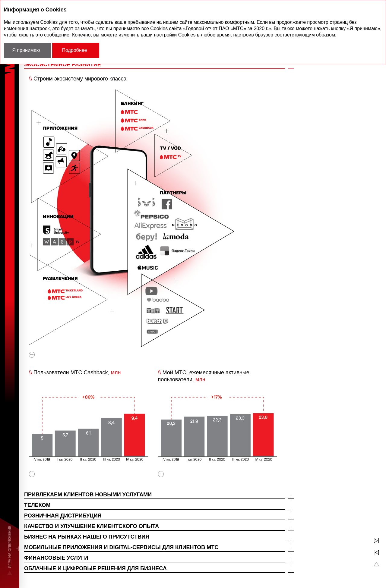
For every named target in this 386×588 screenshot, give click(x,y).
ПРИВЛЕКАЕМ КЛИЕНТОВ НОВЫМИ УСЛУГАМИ (88, 495)
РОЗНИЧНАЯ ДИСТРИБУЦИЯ (63, 516)
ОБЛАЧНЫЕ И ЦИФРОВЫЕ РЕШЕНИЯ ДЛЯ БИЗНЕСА (95, 568)
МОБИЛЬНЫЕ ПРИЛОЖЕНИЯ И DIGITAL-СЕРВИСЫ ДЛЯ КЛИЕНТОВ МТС (121, 547)
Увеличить (32, 357)
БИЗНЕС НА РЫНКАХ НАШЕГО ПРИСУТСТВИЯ (87, 537)
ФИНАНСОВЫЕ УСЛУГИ (56, 558)
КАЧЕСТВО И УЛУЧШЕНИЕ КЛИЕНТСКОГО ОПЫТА (92, 526)
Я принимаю (26, 50)
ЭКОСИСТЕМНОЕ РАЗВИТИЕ (63, 64)
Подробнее (74, 50)
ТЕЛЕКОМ (37, 505)
